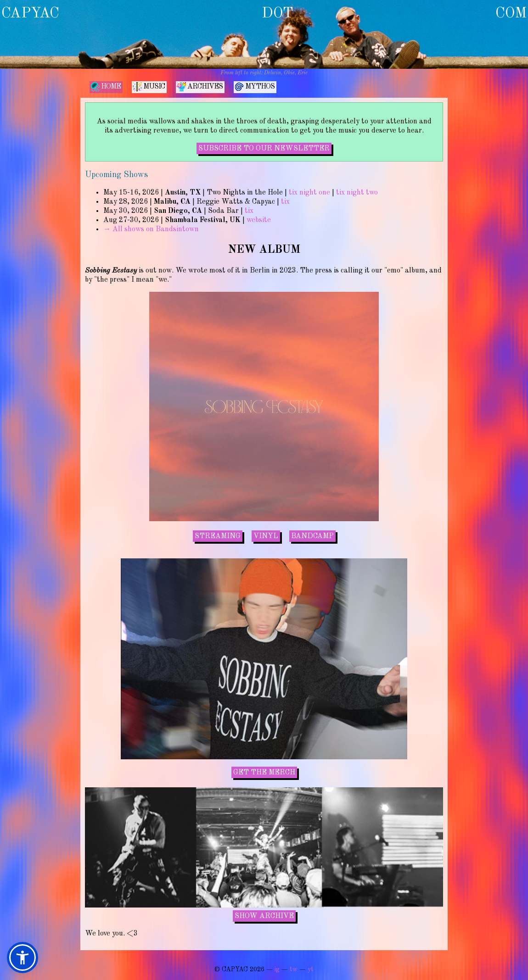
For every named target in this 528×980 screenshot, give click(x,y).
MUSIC (149, 87)
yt (311, 969)
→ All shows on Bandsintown (151, 229)
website (259, 220)
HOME (106, 87)
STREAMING (218, 536)
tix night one (309, 193)
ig (277, 969)
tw (294, 969)
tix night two (357, 193)
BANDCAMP (312, 536)
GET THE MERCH (264, 773)
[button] (22, 958)
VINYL (266, 536)
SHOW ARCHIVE (264, 916)
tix (285, 202)
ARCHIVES (200, 87)
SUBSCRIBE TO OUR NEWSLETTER (264, 149)
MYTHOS (255, 87)
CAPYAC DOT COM (264, 14)
